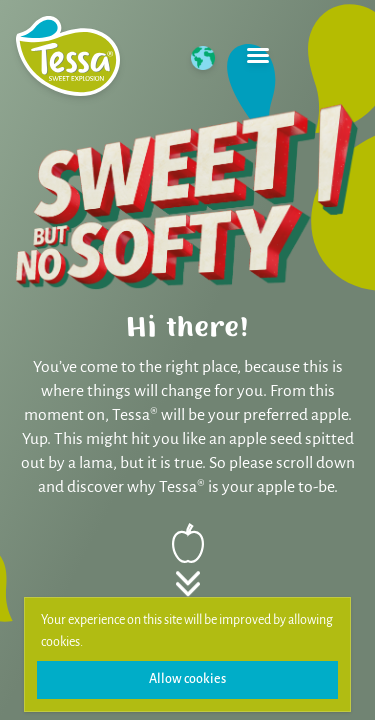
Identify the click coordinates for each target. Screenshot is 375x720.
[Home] (68, 56)
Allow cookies (187, 679)
